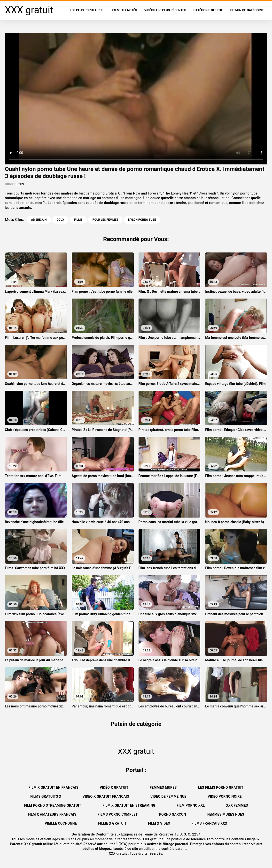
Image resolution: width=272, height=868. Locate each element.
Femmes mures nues (226, 814)
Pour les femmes (105, 220)
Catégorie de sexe (208, 10)
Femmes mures (163, 787)
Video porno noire (225, 796)
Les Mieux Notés (124, 10)
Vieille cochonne (61, 823)
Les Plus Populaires (86, 10)
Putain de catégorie (247, 10)
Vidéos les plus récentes (165, 10)
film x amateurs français (52, 814)
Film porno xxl (191, 805)
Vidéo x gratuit (114, 787)
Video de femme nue (168, 796)
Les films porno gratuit (221, 787)
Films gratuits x (46, 796)
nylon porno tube (142, 220)
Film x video (159, 823)
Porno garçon (173, 814)
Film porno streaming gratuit (53, 805)
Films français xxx (209, 823)
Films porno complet (118, 814)
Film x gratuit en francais (54, 787)
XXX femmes (237, 805)
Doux (61, 220)
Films (78, 220)
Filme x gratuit (112, 823)
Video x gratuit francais (106, 796)
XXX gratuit (118, 853)
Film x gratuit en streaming (129, 805)
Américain (39, 220)
